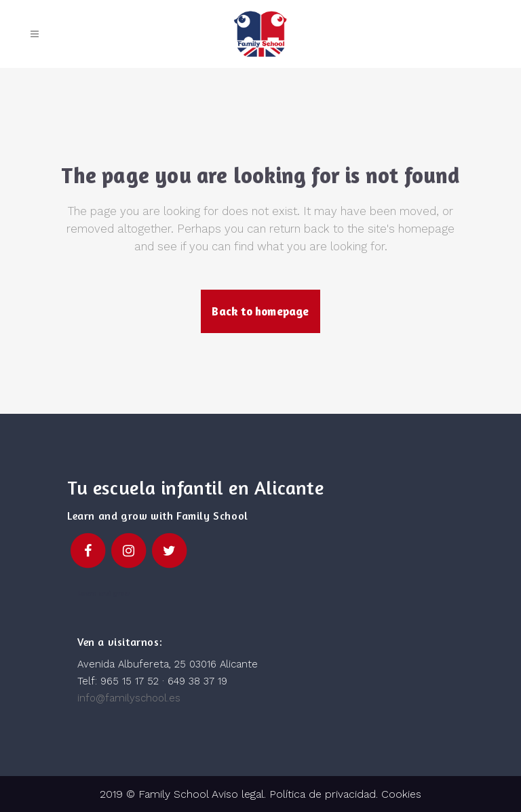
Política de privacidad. (325, 794)
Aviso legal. (237, 794)
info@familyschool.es (129, 698)
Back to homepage (260, 311)
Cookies (401, 794)
